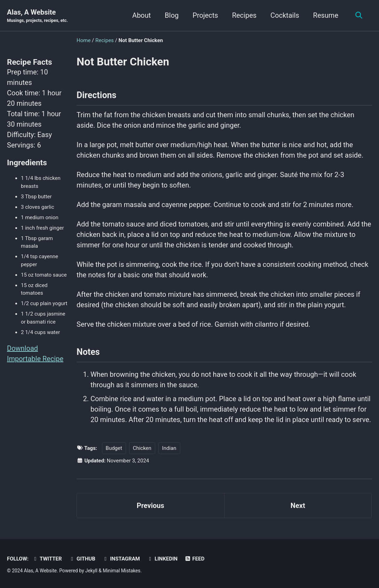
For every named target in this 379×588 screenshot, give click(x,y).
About (141, 15)
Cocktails (285, 15)
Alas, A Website (37, 16)
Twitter (47, 559)
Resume (326, 15)
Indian (169, 448)
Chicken (142, 448)
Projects (205, 15)
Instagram (121, 559)
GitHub (82, 559)
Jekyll (91, 571)
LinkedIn (162, 559)
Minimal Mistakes (121, 571)
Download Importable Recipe (35, 353)
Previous (151, 506)
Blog (172, 15)
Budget (114, 448)
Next (298, 506)
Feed (194, 559)
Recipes (244, 15)
